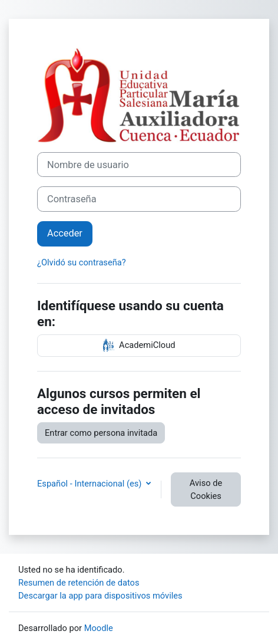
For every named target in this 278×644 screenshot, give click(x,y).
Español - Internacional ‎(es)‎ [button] (90, 484)
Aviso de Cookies (206, 489)
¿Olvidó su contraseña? (82, 262)
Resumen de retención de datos (79, 583)
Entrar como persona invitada (101, 433)
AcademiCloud (139, 346)
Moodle (99, 628)
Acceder (65, 233)
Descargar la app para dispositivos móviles (100, 596)
